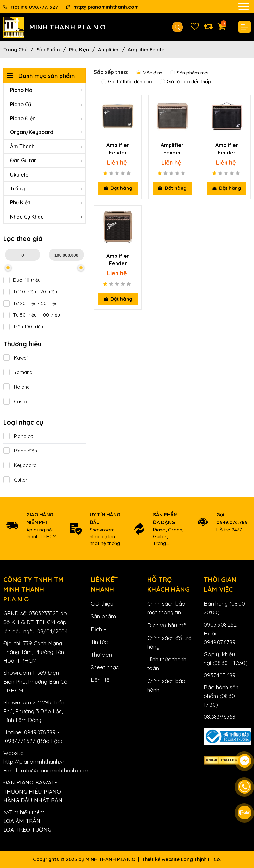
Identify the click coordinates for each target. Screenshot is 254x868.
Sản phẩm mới (189, 73)
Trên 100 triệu (23, 327)
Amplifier (108, 49)
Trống (46, 188)
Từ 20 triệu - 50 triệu (30, 303)
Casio (15, 401)
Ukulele (19, 175)
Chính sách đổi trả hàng (169, 642)
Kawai (15, 358)
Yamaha (18, 372)
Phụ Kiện (79, 49)
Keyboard (20, 465)
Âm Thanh (46, 146)
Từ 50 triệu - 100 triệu (32, 315)
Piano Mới (46, 90)
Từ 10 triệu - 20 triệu (30, 292)
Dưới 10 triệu (22, 280)
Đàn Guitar (46, 160)
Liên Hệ (100, 680)
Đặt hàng (118, 188)
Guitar (15, 480)
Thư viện (101, 654)
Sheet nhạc (105, 667)
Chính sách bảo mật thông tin (166, 608)
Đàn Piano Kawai (28, 782)
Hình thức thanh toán (167, 664)
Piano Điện (46, 118)
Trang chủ (15, 49)
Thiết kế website (161, 859)
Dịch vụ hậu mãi (167, 625)
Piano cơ (18, 436)
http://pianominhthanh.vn (34, 762)
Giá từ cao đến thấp (185, 81)
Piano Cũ (46, 104)
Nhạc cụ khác (46, 217)
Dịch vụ (100, 629)
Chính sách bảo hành (166, 685)
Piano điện (20, 451)
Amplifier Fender (147, 49)
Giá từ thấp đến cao (127, 81)
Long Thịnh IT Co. (201, 859)
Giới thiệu (102, 604)
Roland (17, 387)
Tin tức (99, 642)
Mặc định (149, 73)
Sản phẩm (48, 49)
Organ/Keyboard (46, 132)
